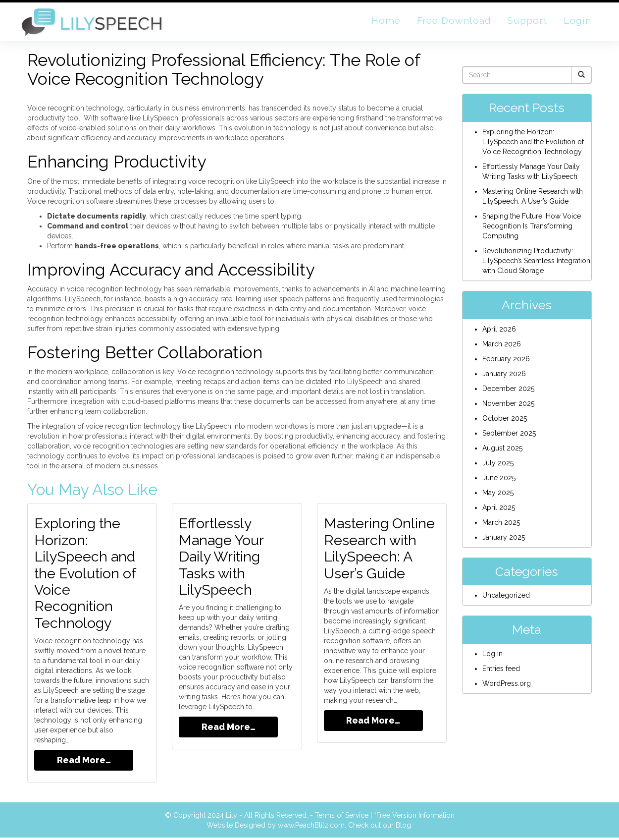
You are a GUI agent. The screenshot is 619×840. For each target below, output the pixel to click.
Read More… (84, 762)
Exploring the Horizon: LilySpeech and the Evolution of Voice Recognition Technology (87, 576)
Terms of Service (342, 818)
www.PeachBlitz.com (311, 828)
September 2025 (509, 437)
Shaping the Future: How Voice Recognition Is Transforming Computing (532, 230)
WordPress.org (507, 687)
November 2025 (508, 407)
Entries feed (501, 672)
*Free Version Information (414, 818)
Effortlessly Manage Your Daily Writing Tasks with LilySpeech (223, 560)
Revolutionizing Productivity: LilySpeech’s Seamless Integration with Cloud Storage (536, 265)
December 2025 (508, 392)
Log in (492, 658)
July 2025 (498, 466)
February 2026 (506, 362)
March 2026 (502, 347)
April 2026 (499, 333)
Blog (403, 828)
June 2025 (499, 481)
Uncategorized (506, 599)
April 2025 (499, 511)
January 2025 (504, 541)
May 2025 (498, 496)
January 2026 (504, 377)
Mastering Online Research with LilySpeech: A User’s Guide (382, 552)
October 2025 (505, 422)
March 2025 (501, 526)
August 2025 (502, 451)
